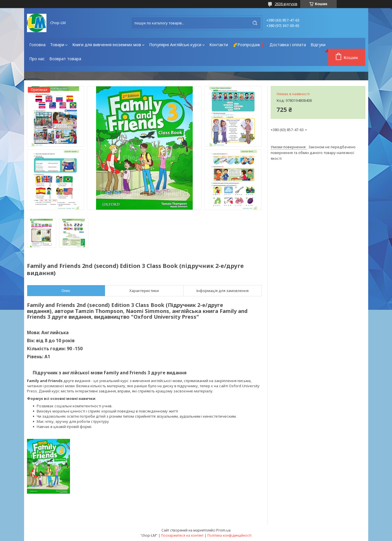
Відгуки (318, 45)
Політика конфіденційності (229, 535)
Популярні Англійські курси (175, 45)
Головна (37, 45)
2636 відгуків (286, 4)
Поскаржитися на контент (182, 535)
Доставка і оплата (288, 45)
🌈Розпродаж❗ (249, 45)
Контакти (219, 45)
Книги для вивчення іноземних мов (107, 45)
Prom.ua (223, 530)
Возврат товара (65, 59)
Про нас (37, 59)
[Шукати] (255, 23)
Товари (57, 45)
